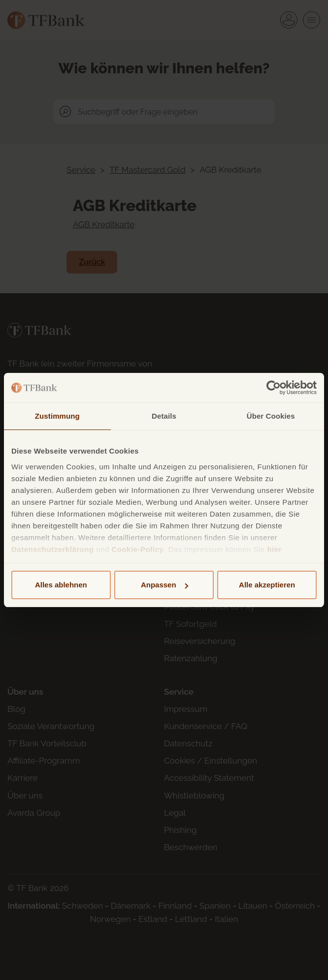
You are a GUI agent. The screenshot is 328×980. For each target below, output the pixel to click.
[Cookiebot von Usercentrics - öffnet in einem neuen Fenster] (274, 388)
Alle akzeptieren (267, 585)
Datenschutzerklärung (53, 549)
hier (274, 549)
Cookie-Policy (137, 549)
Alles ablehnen (61, 585)
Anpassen (164, 585)
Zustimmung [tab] (57, 416)
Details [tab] (164, 416)
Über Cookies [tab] (271, 416)
